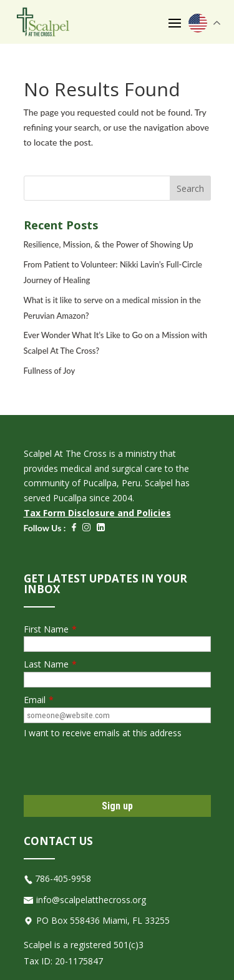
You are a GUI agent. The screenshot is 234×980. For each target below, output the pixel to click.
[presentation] (119, 767)
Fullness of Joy (50, 371)
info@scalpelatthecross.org (91, 900)
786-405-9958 (63, 878)
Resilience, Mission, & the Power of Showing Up (109, 244)
